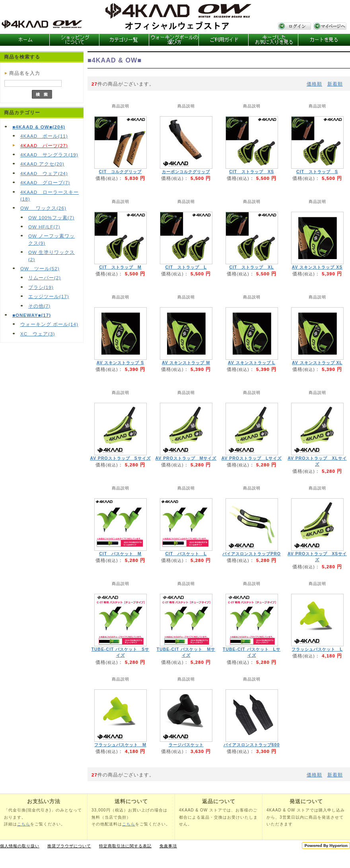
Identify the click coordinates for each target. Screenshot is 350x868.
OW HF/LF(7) (44, 227)
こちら (24, 824)
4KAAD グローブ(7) (45, 182)
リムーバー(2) (45, 278)
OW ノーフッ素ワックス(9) (52, 239)
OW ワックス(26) (43, 208)
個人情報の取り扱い (20, 846)
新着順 (335, 84)
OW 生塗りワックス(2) (52, 256)
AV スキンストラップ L (252, 363)
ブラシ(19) (41, 287)
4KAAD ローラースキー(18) (50, 195)
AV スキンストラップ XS (317, 267)
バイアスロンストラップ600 (252, 745)
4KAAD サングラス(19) (49, 155)
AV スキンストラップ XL (317, 363)
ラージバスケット (186, 745)
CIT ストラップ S (317, 172)
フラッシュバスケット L (317, 649)
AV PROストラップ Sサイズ (120, 458)
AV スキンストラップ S (121, 363)
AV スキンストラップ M (186, 363)
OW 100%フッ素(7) (51, 217)
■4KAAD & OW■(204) (39, 127)
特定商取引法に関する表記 (125, 846)
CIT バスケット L (186, 554)
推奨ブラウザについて (69, 846)
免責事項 (168, 846)
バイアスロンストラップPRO (252, 554)
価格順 (314, 84)
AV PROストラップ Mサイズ (186, 458)
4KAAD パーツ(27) (44, 145)
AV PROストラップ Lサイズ (252, 458)
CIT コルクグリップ (121, 172)
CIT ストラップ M (120, 267)
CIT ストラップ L (186, 267)
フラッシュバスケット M (120, 745)
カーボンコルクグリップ (186, 172)
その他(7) (39, 306)
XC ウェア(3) (38, 334)
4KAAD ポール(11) (44, 136)
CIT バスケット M (120, 554)
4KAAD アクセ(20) (42, 164)
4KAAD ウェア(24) (44, 173)
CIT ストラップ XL (251, 267)
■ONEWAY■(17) (32, 315)
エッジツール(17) (49, 296)
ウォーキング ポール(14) (49, 324)
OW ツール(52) (40, 268)
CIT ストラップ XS (252, 172)
